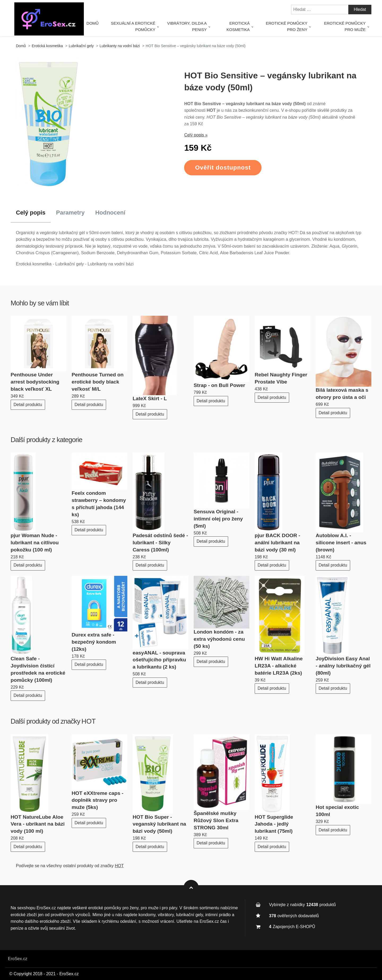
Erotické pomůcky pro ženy (288, 26)
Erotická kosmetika (241, 26)
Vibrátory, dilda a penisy (191, 26)
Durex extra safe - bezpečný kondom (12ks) (94, 642)
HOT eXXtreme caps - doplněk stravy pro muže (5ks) (97, 800)
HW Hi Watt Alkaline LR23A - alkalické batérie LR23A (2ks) (279, 666)
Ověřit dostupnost (223, 168)
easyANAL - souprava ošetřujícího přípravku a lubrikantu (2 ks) (159, 660)
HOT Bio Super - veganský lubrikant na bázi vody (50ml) (159, 824)
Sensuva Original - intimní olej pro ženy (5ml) (218, 519)
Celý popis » (196, 135)
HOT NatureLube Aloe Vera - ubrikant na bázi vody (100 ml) (38, 824)
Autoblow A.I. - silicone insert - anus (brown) (341, 543)
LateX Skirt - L (150, 398)
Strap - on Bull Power (219, 385)
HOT (89, 721)
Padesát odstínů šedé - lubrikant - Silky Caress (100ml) (160, 543)
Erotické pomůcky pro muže (345, 26)
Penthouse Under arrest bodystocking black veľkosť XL (35, 382)
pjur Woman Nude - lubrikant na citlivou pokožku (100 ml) (35, 543)
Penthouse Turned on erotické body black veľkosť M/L (98, 382)
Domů (99, 23)
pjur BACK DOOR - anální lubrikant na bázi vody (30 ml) (277, 543)
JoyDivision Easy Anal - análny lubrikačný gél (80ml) (343, 666)
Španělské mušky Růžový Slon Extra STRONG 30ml (216, 820)
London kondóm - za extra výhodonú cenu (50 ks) (219, 639)
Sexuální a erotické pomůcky (138, 26)
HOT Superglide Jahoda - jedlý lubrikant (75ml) (274, 824)
